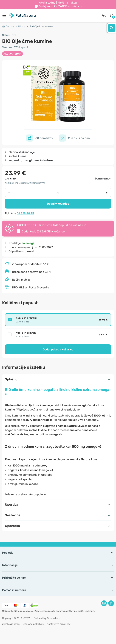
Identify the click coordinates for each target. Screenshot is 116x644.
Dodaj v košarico (58, 204)
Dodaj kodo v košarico (60, 6)
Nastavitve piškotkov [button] (59, 624)
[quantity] (58, 193)
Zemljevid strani (11, 624)
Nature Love (9, 35)
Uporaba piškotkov (33, 624)
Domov (8, 26)
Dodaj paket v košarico (58, 349)
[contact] (104, 15)
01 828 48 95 (25, 213)
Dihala (22, 26)
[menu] (5, 15)
